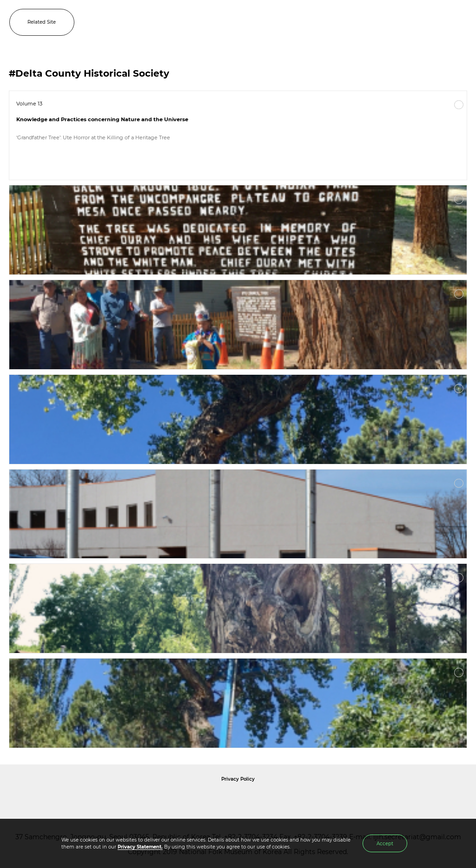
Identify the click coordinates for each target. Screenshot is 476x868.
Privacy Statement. (140, 847)
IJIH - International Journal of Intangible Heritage (253, 22)
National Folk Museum (159, 800)
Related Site (42, 22)
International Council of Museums (257, 800)
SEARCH (439, 22)
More (459, 105)
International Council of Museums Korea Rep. (338, 800)
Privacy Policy (238, 779)
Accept (385, 844)
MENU (460, 22)
